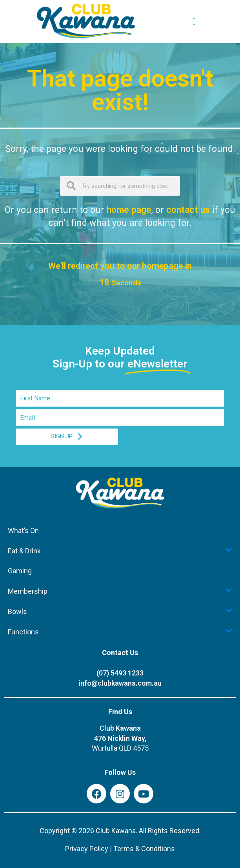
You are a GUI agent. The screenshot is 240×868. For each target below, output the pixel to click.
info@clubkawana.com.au (120, 683)
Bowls (120, 611)
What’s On (23, 530)
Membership (120, 591)
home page (129, 210)
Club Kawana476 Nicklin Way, (120, 738)
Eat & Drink (120, 551)
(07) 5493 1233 (120, 673)
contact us (188, 210)
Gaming (20, 571)
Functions (120, 632)
